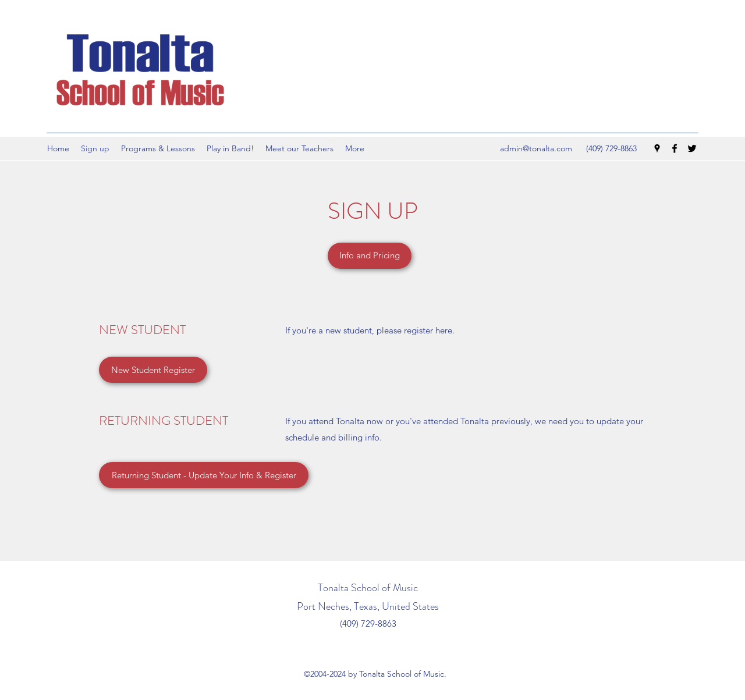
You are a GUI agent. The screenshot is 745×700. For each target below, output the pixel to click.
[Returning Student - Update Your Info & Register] (204, 475)
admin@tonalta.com (536, 148)
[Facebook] (675, 148)
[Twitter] (692, 148)
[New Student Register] (153, 370)
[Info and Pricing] (370, 256)
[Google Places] (657, 148)
